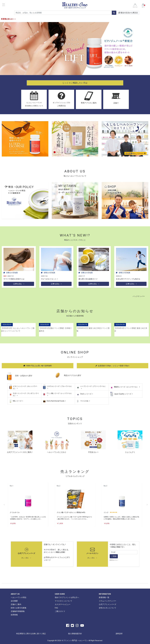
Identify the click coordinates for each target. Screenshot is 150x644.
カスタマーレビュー (63, 604)
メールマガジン (92, 553)
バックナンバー (139, 296)
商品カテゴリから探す (73, 375)
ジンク (106, 512)
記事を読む (19, 284)
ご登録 (114, 556)
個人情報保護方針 (75, 634)
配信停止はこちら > (114, 560)
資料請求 (119, 634)
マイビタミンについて (63, 601)
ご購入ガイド (60, 611)
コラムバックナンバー (107, 601)
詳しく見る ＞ (26, 558)
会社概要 (14, 601)
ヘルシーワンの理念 (19, 597)
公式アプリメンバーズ (26, 553)
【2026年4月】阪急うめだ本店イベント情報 (93, 330)
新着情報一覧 (104, 597)
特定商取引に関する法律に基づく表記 (31, 634)
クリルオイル (15, 512)
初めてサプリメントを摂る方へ (67, 597)
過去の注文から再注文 (128, 13)
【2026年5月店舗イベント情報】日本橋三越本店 (55, 330)
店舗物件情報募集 (18, 611)
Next (147, 505)
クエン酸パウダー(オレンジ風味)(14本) (71, 512)
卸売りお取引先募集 (19, 608)
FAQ (56, 608)
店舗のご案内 (16, 604)
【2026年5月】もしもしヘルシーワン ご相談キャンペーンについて (18, 330)
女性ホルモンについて (107, 608)
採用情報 (14, 615)
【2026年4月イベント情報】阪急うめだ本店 (131, 330)
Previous (4, 505)
